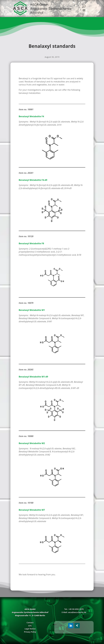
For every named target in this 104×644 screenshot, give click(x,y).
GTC (30, 626)
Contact (30, 623)
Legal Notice (30, 629)
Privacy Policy (30, 632)
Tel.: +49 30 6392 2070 (74, 609)
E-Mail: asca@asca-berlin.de (74, 612)
